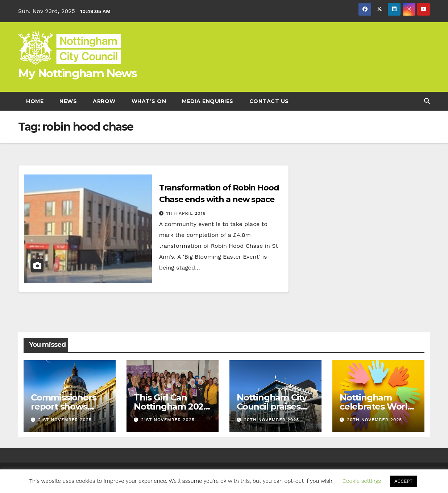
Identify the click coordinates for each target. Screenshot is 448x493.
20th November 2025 (271, 420)
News (68, 101)
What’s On (149, 101)
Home (35, 101)
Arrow (104, 101)
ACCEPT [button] (403, 481)
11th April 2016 (186, 213)
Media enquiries (208, 101)
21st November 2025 (65, 420)
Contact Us (269, 101)
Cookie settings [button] (362, 481)
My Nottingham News (77, 73)
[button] (427, 101)
